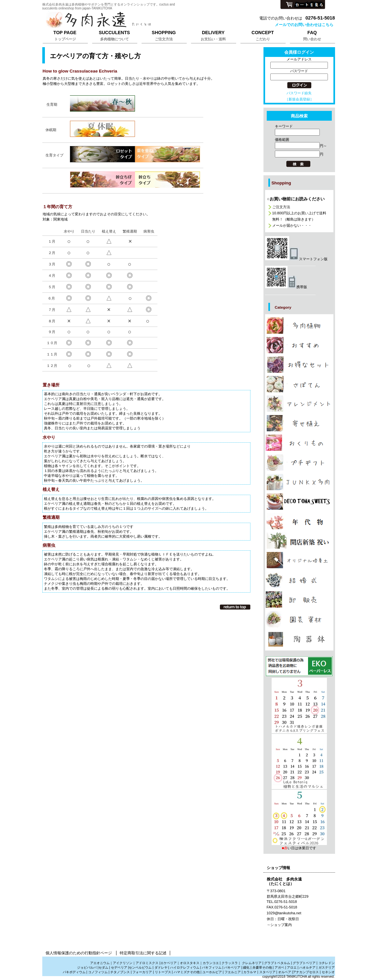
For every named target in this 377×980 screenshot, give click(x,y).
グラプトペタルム (277, 963)
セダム (103, 967)
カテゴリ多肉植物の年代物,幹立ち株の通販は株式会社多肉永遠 (299, 521)
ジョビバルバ (87, 967)
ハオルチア (307, 967)
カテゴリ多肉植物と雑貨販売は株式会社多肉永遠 (299, 639)
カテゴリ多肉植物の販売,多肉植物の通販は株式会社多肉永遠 (299, 326)
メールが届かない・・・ (292, 225)
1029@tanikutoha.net (284, 913)
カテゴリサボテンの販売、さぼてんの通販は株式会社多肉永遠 (299, 384)
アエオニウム (100, 963)
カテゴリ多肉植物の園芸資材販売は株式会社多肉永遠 (299, 619)
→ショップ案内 (279, 925)
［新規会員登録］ (299, 99)
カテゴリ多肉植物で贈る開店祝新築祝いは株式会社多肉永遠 (299, 541)
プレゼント (299, 666)
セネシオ (328, 972)
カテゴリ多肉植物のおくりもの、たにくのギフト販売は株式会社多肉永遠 (299, 443)
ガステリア (327, 967)
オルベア (285, 972)
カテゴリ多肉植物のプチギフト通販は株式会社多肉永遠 (299, 463)
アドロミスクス (147, 963)
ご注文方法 (281, 207)
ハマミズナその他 (187, 972)
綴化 (246, 967)
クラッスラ (230, 963)
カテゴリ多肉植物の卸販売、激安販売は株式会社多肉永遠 (299, 599)
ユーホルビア (212, 972)
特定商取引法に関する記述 (143, 953)
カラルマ (250, 972)
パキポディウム (75, 972)
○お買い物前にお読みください (296, 199)
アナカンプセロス (306, 972)
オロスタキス (190, 963)
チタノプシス (120, 972)
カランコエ (211, 963)
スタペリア (267, 972)
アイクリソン (123, 963)
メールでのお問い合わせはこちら (304, 25)
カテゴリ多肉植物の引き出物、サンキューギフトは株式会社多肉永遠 (299, 580)
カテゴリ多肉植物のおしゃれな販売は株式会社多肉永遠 (299, 345)
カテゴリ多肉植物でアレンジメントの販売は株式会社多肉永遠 (299, 404)
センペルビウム (140, 967)
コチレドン (327, 963)
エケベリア (168, 963)
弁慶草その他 (262, 967)
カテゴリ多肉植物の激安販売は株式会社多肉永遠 (299, 365)
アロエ (292, 967)
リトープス (163, 972)
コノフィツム (98, 972)
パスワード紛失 (299, 93)
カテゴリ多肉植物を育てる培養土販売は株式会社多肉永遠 (299, 560)
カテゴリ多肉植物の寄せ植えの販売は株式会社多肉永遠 (299, 423)
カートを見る (303, 5)
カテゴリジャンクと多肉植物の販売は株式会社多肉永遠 (299, 482)
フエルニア (233, 972)
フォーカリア (142, 972)
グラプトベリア (304, 963)
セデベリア (119, 967)
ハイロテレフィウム (185, 967)
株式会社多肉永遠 (124, 20)
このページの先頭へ (235, 607)
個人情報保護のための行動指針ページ (79, 953)
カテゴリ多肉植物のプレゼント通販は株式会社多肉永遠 (299, 502)
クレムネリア (252, 963)
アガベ (279, 967)
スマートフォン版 (296, 259)
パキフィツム (212, 967)
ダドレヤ (161, 967)
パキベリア (232, 967)
